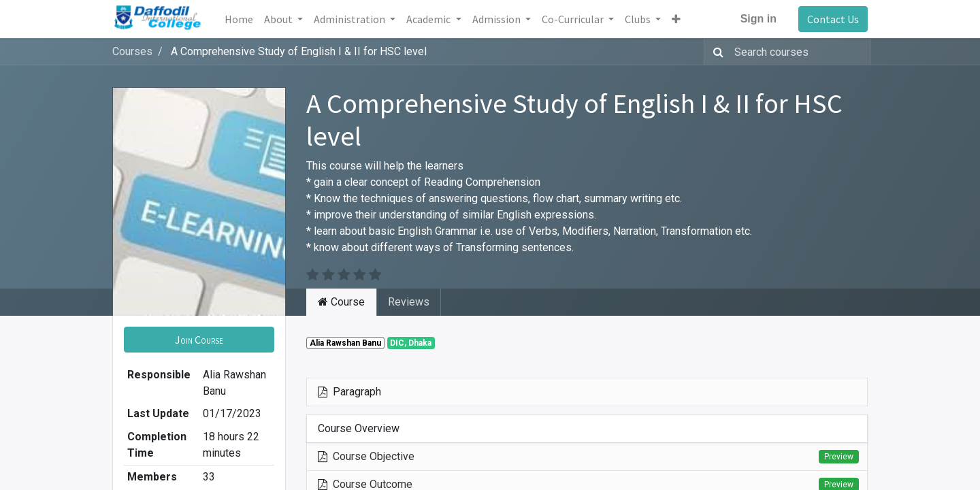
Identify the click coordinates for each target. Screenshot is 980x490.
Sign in (758, 19)
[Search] (716, 52)
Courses (132, 51)
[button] (676, 19)
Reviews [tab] (409, 302)
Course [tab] (341, 302)
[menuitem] (239, 19)
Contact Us (833, 19)
